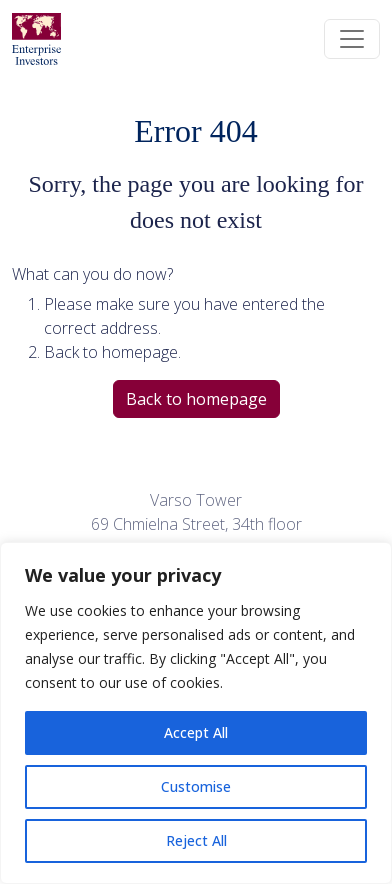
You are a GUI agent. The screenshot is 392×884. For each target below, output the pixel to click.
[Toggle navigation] (352, 39)
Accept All (196, 732)
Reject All (196, 840)
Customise (196, 786)
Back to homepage (196, 399)
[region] (196, 713)
